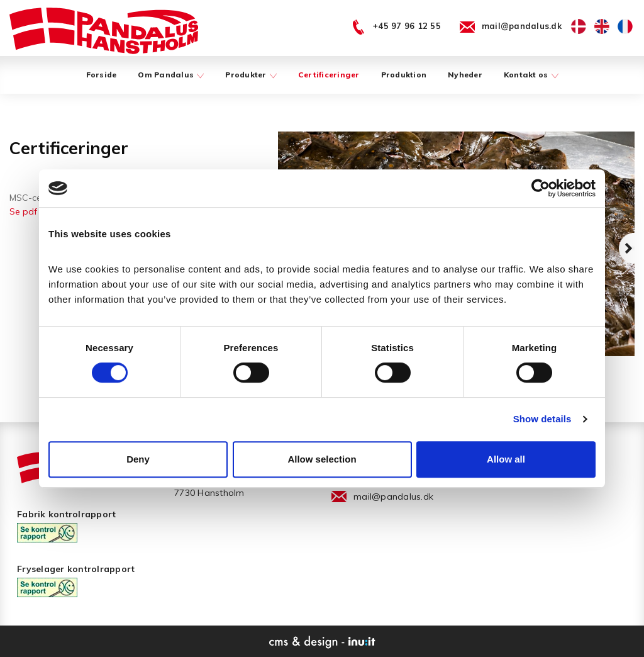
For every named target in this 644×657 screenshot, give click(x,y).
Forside (102, 75)
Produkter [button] (251, 75)
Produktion (404, 75)
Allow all (506, 459)
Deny (138, 459)
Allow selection (322, 459)
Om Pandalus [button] (171, 75)
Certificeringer (329, 75)
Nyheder (465, 75)
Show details (542, 419)
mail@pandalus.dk (393, 497)
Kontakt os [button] (531, 75)
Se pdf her (31, 211)
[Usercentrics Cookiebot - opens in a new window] (541, 188)
